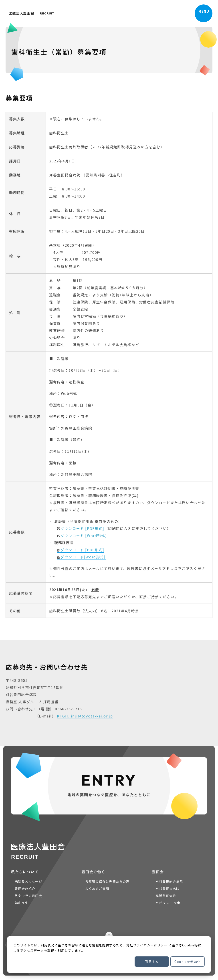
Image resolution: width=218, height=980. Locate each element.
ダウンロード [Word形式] (84, 535)
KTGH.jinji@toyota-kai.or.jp (85, 716)
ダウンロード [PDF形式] (82, 528)
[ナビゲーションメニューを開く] (204, 13)
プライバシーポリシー (150, 945)
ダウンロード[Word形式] (83, 557)
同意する (152, 962)
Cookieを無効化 (187, 962)
